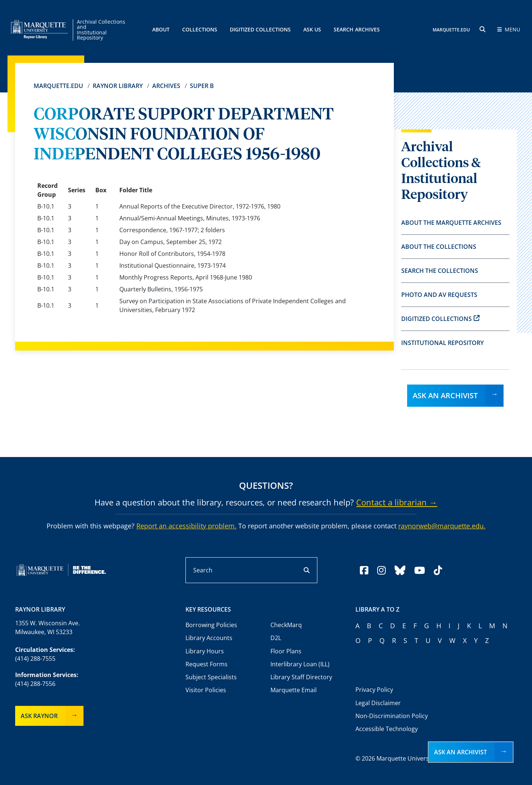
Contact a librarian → (397, 502)
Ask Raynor (39, 716)
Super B (202, 86)
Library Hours (205, 651)
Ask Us (312, 29)
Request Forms (207, 664)
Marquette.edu (58, 86)
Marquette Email (294, 690)
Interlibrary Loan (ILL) (300, 664)
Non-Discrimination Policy (392, 716)
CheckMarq (286, 625)
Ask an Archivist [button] (461, 752)
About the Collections (439, 247)
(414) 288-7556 (35, 684)
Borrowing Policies (211, 625)
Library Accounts (209, 638)
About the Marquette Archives (451, 223)
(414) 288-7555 (35, 659)
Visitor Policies (206, 690)
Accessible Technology (387, 729)
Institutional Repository (442, 343)
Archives (166, 86)
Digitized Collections (260, 29)
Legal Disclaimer (378, 703)
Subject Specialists (211, 677)
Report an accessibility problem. (186, 526)
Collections (200, 29)
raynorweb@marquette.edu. (442, 526)
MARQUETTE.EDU (451, 30)
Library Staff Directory (301, 677)
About (161, 29)
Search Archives (357, 29)
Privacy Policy (374, 690)
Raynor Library (118, 86)
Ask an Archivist (445, 395)
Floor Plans (286, 651)
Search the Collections (440, 271)
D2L (276, 638)
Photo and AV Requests (439, 295)
